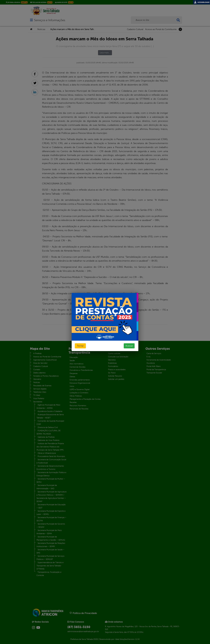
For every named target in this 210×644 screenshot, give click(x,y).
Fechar (80, 346)
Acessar (129, 346)
